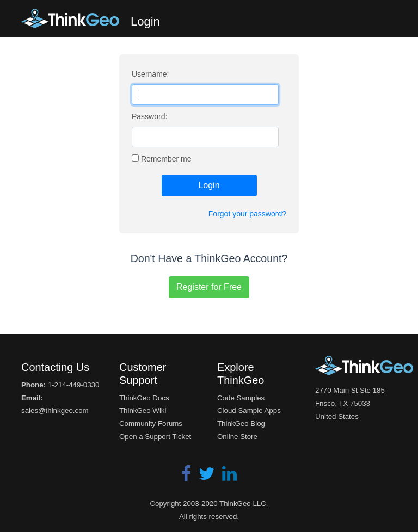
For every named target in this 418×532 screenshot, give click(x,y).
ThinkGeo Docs (144, 398)
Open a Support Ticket (155, 437)
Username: (150, 74)
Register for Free (209, 287)
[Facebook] (187, 477)
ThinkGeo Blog (241, 423)
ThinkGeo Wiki (143, 410)
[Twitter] (208, 477)
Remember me (166, 159)
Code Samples (241, 398)
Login (209, 185)
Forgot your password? (247, 214)
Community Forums (151, 423)
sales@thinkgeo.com (55, 410)
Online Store (237, 437)
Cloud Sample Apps (249, 410)
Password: (149, 116)
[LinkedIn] (229, 477)
